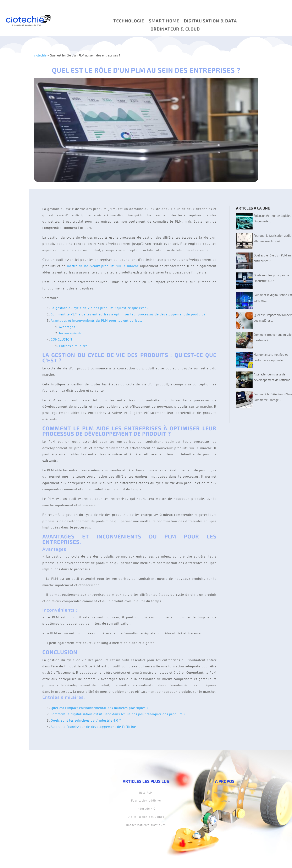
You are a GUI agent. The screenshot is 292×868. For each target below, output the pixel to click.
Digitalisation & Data (210, 21)
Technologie (129, 21)
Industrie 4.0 (146, 809)
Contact (225, 801)
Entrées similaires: (74, 346)
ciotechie (40, 55)
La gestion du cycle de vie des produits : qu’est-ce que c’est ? (100, 308)
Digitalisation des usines (146, 817)
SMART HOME (164, 21)
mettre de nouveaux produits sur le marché (103, 266)
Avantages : (68, 327)
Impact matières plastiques (146, 825)
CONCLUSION (61, 339)
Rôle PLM (146, 793)
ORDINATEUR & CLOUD (175, 29)
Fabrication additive (146, 801)
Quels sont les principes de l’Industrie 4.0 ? (86, 720)
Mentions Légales (225, 793)
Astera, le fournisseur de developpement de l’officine (93, 727)
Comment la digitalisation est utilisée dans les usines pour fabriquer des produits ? (118, 714)
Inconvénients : (71, 333)
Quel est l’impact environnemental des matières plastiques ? (100, 708)
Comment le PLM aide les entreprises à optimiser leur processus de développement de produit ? (128, 314)
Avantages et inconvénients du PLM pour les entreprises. (96, 320)
